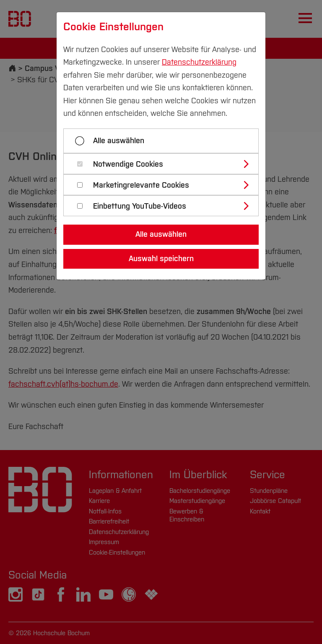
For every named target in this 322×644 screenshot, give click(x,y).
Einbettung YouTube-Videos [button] (140, 206)
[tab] (165, 164)
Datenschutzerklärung (199, 62)
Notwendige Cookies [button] (128, 164)
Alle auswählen (119, 141)
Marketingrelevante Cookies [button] (141, 185)
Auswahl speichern (161, 259)
